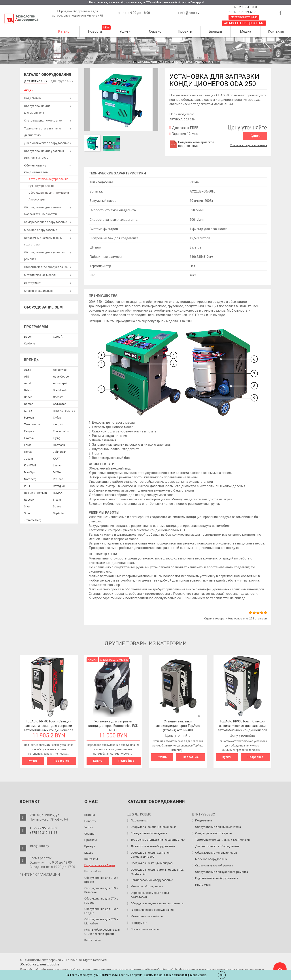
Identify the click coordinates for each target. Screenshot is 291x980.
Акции (29, 89)
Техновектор (33, 424)
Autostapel (60, 382)
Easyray (29, 430)
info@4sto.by (189, 13)
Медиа (246, 31)
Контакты (276, 31)
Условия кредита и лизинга (248, 144)
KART (56, 458)
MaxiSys (29, 471)
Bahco (28, 389)
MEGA (57, 471)
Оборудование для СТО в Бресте (101, 879)
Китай (28, 410)
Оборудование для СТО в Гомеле (101, 900)
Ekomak (29, 437)
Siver (27, 506)
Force (28, 444)
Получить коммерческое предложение (192, 144)
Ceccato (58, 396)
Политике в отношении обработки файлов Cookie (175, 975)
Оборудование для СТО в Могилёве (101, 921)
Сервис (155, 31)
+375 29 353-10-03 (244, 7)
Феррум (58, 424)
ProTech (58, 478)
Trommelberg (33, 519)
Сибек (57, 417)
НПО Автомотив (64, 410)
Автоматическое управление (48, 178)
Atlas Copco (61, 376)
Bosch (28, 336)
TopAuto (59, 512)
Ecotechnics (61, 430)
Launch (58, 465)
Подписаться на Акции (100, 865)
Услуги (125, 31)
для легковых (33, 81)
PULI (27, 485)
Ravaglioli (59, 485)
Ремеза (29, 417)
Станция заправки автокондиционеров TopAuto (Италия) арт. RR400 (178, 726)
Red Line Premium (35, 492)
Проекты (185, 31)
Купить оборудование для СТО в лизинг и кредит (102, 931)
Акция (92, 660)
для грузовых (55, 81)
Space (57, 506)
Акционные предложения (244, 23)
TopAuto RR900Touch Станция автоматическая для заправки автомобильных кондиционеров (242, 726)
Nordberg (30, 478)
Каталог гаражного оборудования (68, 58)
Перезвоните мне (244, 17)
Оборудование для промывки (49, 192)
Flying (57, 437)
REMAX (58, 492)
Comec (29, 403)
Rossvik (29, 499)
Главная (28, 58)
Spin (27, 512)
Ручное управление (41, 185)
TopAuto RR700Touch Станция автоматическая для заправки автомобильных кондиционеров (49, 726)
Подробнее (62, 761)
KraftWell (30, 465)
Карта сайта (93, 871)
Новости (95, 31)
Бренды (215, 31)
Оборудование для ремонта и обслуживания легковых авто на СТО (153, 58)
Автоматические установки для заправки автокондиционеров (77, 62)
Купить (255, 136)
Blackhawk (60, 389)
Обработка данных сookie (40, 964)
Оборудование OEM (43, 306)
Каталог (65, 31)
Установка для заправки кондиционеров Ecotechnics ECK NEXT (113, 726)
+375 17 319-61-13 (244, 12)
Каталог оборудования (47, 75)
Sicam (57, 499)
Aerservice (60, 369)
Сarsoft (58, 336)
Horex (28, 451)
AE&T (28, 369)
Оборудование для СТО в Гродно (101, 910)
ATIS (27, 376)
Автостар (60, 403)
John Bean (60, 451)
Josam (28, 458)
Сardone (29, 343)
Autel (27, 382)
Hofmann (59, 444)
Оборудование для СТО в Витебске (101, 890)
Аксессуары (37, 199)
